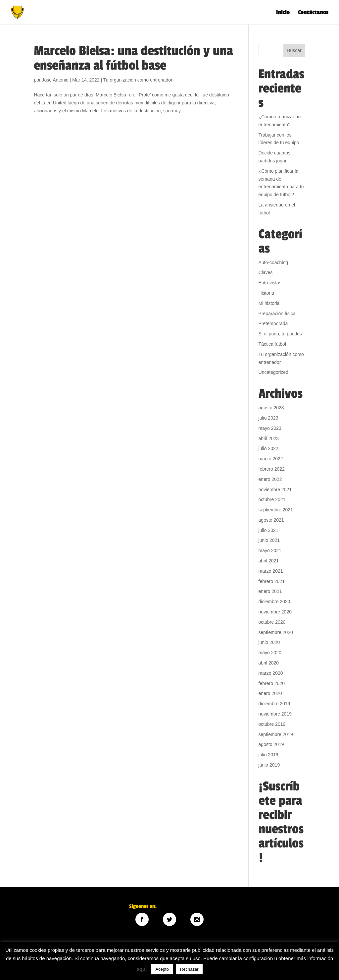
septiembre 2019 (276, 734)
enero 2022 (270, 479)
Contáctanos (313, 13)
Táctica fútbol (272, 344)
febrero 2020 (272, 683)
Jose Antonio (55, 80)
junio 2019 (269, 765)
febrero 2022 (272, 469)
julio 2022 (268, 448)
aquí (142, 969)
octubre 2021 (272, 499)
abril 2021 (269, 561)
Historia (266, 293)
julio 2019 (268, 755)
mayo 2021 (270, 550)
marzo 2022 (271, 459)
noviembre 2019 (275, 714)
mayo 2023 (270, 428)
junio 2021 (269, 540)
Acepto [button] (162, 969)
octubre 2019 (272, 724)
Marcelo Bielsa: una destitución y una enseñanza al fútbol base (133, 58)
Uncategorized (273, 372)
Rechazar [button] (189, 969)
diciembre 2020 (274, 602)
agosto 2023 (271, 408)
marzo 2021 (271, 571)
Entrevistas (270, 283)
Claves (266, 272)
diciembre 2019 (274, 704)
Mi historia (269, 303)
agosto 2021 (271, 520)
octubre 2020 (272, 622)
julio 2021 (268, 530)
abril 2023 (269, 438)
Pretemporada (273, 323)
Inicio (283, 13)
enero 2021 (270, 591)
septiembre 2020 (276, 632)
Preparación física (277, 314)
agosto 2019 (271, 744)
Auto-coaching (273, 262)
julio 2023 (268, 418)
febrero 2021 (272, 581)
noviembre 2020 (275, 612)
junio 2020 (269, 642)
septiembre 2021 (276, 510)
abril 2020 (269, 663)
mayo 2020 (270, 653)
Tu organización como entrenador (138, 80)
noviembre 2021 (275, 490)
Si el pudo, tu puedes (280, 334)
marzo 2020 (271, 673)
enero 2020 (270, 693)
